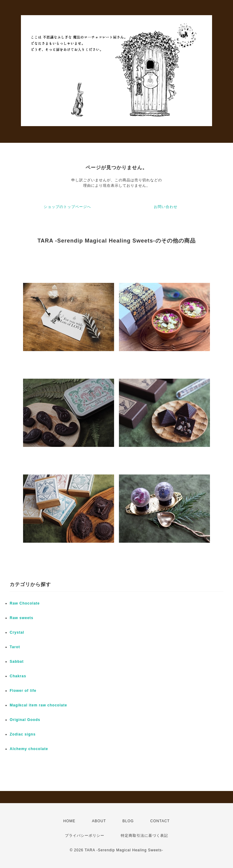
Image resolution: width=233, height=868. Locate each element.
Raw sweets (22, 618)
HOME (69, 821)
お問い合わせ (166, 207)
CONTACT (160, 821)
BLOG (128, 821)
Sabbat (17, 662)
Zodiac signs (23, 734)
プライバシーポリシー (85, 836)
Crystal (17, 632)
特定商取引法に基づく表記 (144, 836)
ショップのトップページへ (67, 207)
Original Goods (25, 720)
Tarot (15, 647)
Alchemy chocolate (29, 749)
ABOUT (99, 821)
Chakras (18, 676)
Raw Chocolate (25, 603)
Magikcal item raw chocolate (38, 705)
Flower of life (23, 691)
